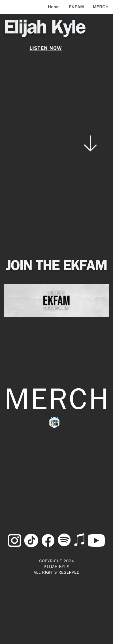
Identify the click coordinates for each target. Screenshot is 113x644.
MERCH (101, 7)
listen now (46, 49)
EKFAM (76, 7)
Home (54, 7)
